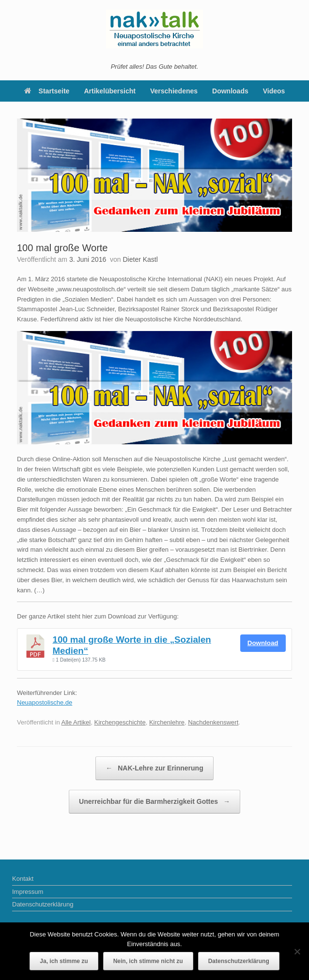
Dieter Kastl (140, 259)
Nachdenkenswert (213, 722)
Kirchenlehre (167, 722)
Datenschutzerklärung (43, 904)
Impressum (28, 892)
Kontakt (23, 879)
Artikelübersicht (110, 91)
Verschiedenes (174, 91)
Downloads (230, 91)
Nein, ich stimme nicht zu (148, 961)
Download (263, 643)
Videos (274, 91)
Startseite (47, 91)
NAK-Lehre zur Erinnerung (154, 768)
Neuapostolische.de (45, 702)
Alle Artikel (76, 722)
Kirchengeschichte (120, 722)
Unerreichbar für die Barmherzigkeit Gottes (154, 802)
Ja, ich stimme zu (64, 961)
